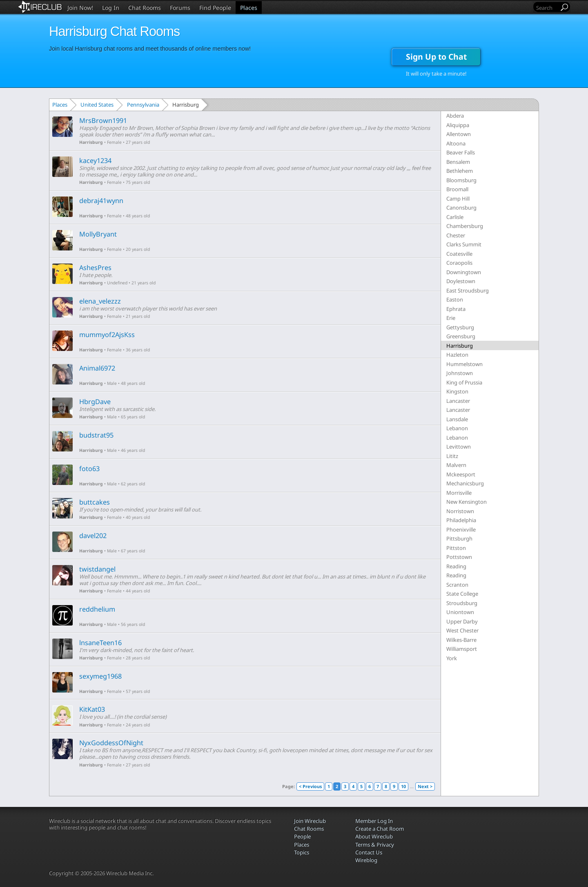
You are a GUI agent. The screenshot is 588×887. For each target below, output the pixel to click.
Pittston (456, 548)
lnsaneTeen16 (100, 643)
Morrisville (459, 493)
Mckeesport (461, 474)
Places (249, 8)
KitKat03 (92, 709)
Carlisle (455, 217)
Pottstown (459, 557)
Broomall (457, 189)
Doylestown (461, 281)
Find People (215, 8)
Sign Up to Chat (436, 57)
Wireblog (366, 860)
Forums (180, 8)
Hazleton (457, 355)
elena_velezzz (100, 301)
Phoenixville (461, 530)
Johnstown (460, 373)
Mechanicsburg (465, 483)
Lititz (452, 456)
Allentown (459, 134)
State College (462, 594)
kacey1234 (95, 161)
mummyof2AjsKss (107, 335)
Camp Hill (458, 199)
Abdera (455, 116)
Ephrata (456, 309)
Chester (456, 235)
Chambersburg (465, 226)
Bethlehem (460, 171)
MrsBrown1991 (103, 121)
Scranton (457, 585)
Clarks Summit (464, 244)
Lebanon (457, 428)
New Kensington (467, 502)
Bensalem (458, 162)
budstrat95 (96, 435)
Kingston (457, 391)
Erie (451, 318)
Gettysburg (460, 327)
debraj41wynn (101, 201)
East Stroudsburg (468, 290)
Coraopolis (459, 263)
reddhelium (97, 609)
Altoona (456, 143)
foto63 (89, 469)
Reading (456, 566)
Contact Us (369, 852)
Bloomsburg (461, 180)
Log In (111, 8)
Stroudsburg (462, 603)
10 (403, 786)
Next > (425, 786)
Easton (455, 299)
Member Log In (374, 821)
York (452, 658)
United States (97, 105)
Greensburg (461, 336)
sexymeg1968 (100, 676)
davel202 (93, 536)
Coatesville (459, 254)
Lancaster (458, 401)
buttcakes (95, 502)
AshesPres (95, 268)
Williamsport (462, 649)
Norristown (460, 511)
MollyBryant (98, 234)
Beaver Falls (461, 152)
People (302, 836)
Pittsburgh (459, 538)
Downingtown (464, 272)
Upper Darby (462, 621)
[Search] (547, 8)
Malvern (456, 465)
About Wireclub (374, 836)
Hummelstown (464, 364)
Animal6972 (97, 368)
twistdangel (97, 569)
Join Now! (80, 8)
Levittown (459, 447)
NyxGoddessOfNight (111, 743)
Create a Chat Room (380, 829)
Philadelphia (461, 520)
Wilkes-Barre (461, 640)
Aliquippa (458, 125)
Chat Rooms (145, 8)
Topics (302, 852)
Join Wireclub (310, 821)
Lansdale (457, 419)
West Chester (462, 630)
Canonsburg (461, 208)
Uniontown (460, 612)
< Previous (310, 786)
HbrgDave (95, 402)
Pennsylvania (143, 105)
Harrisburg (91, 142)
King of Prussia (464, 382)
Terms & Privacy (375, 845)
